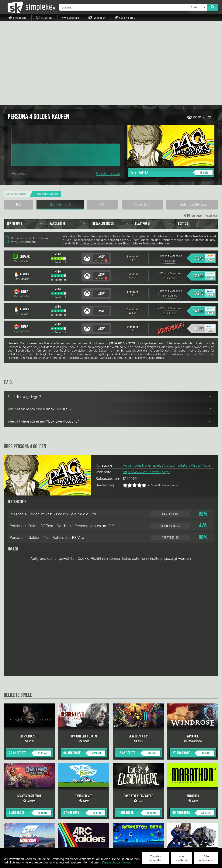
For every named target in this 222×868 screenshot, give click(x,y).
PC (18, 121)
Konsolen (71, 18)
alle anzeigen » (111, 802)
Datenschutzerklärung (117, 862)
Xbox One (142, 121)
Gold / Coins (125, 18)
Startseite (18, 18)
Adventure (132, 382)
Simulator (181, 382)
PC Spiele (44, 18)
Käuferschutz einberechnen (27, 155)
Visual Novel (201, 382)
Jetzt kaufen (172, 89)
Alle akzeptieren (206, 858)
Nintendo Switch (192, 121)
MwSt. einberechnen (22, 158)
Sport (166, 382)
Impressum (20, 843)
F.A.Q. (88, 843)
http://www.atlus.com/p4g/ (146, 388)
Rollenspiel (151, 382)
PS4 (103, 121)
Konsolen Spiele (17, 110)
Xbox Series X (60, 121)
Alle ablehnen (181, 858)
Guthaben (97, 18)
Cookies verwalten (156, 858)
